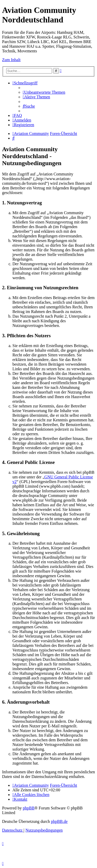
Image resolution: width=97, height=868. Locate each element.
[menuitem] (44, 92)
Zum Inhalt (11, 60)
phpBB (29, 808)
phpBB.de (59, 821)
